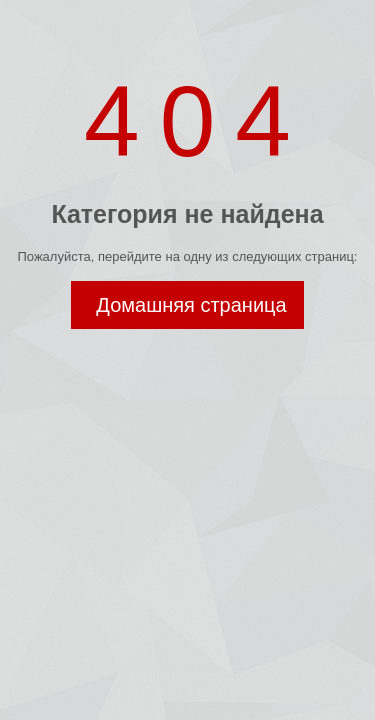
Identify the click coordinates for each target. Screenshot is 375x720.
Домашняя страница (191, 305)
